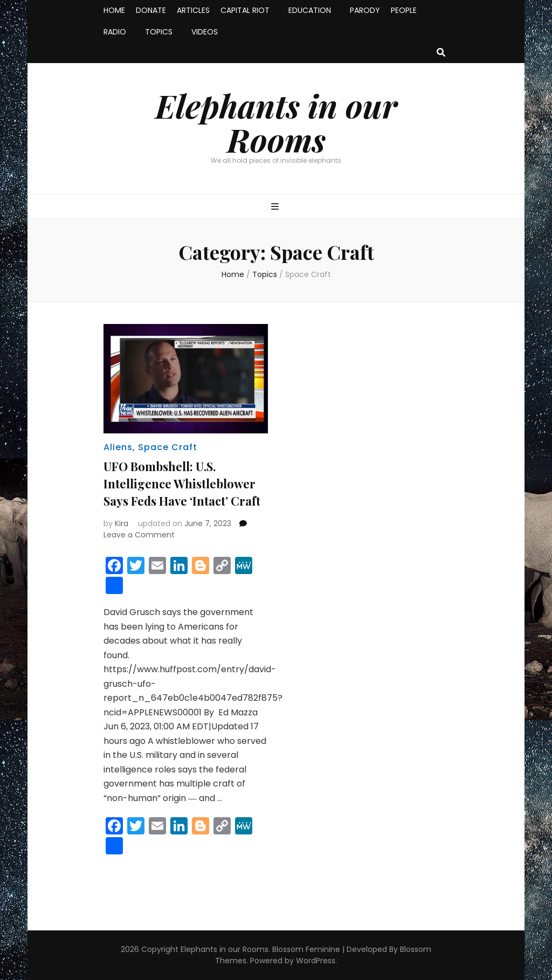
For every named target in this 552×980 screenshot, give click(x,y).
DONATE (151, 10)
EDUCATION (310, 10)
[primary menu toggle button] (276, 207)
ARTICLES (193, 10)
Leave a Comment (139, 535)
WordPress (316, 961)
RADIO (115, 32)
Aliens (118, 447)
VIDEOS (205, 32)
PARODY (365, 10)
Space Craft (168, 447)
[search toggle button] (441, 53)
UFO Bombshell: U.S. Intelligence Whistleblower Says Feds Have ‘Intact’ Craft (182, 484)
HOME (114, 10)
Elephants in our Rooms (276, 122)
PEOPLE (404, 10)
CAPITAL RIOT (245, 10)
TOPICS (159, 32)
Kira (122, 523)
